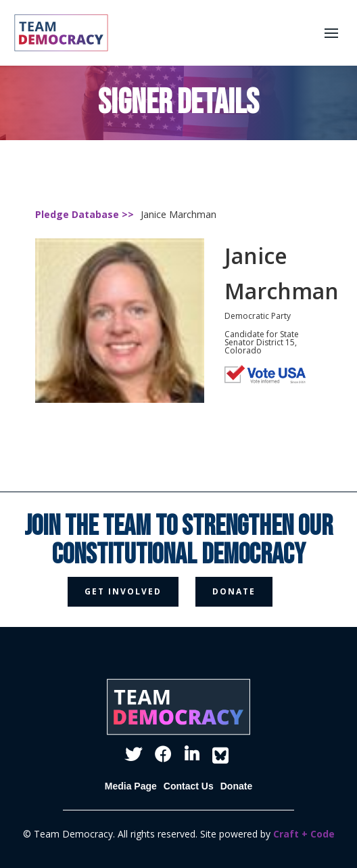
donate (234, 591)
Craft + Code (304, 834)
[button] (331, 33)
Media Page (131, 786)
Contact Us (189, 786)
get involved (123, 591)
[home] (58, 33)
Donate (236, 786)
